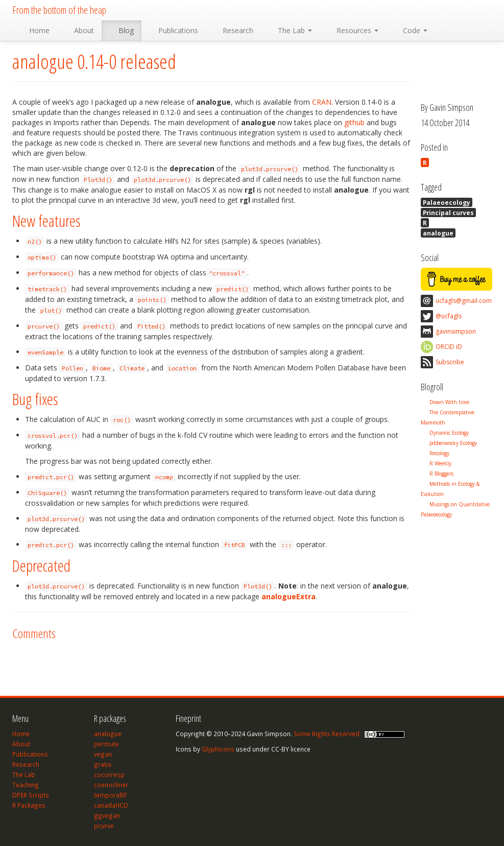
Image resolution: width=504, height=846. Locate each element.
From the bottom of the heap (59, 10)
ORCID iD (449, 347)
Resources (353, 30)
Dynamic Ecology (449, 433)
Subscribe (450, 362)
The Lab (290, 30)
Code (411, 30)
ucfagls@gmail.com (464, 301)
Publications (174, 30)
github (354, 122)
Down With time (449, 402)
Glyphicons (218, 749)
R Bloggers (441, 474)
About (79, 30)
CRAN (322, 102)
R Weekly (440, 463)
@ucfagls (449, 316)
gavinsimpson (456, 331)
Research (233, 30)
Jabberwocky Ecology (453, 443)
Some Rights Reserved (327, 734)
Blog (122, 30)
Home (35, 30)
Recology (439, 453)
